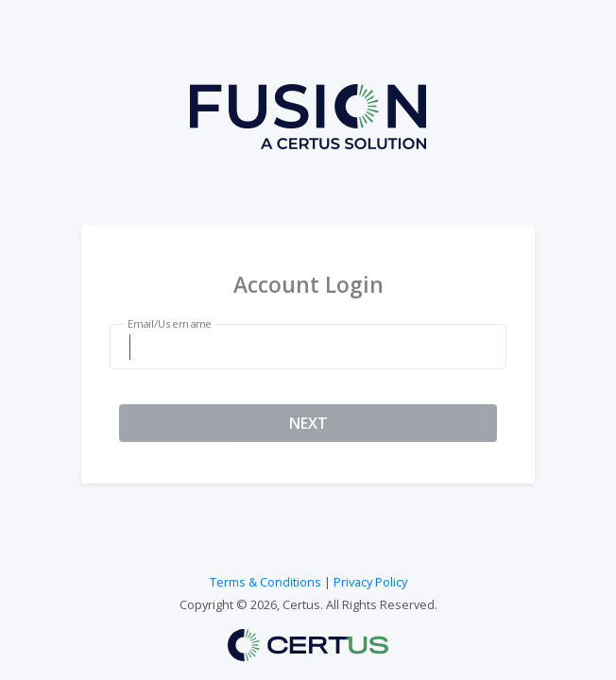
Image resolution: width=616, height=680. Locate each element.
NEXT (308, 423)
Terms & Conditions (265, 582)
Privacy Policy (370, 582)
